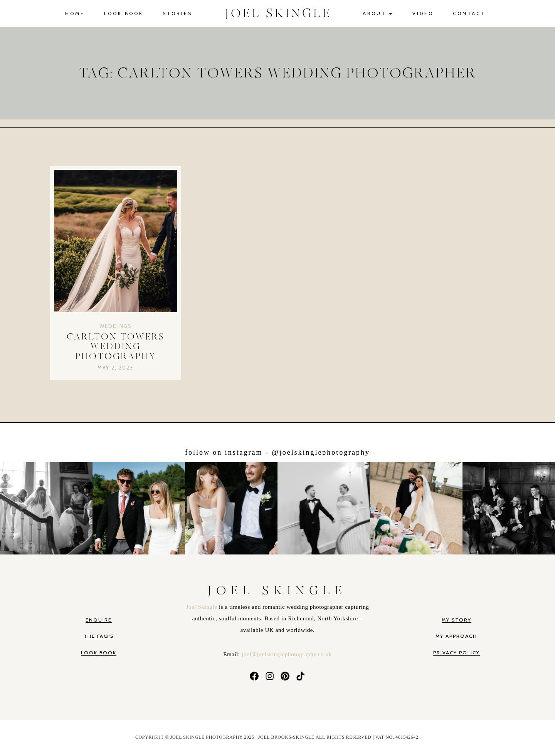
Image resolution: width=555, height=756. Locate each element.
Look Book (124, 13)
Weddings (116, 326)
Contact (469, 13)
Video (423, 13)
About (378, 14)
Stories (177, 13)
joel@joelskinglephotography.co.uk (287, 654)
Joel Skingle (203, 607)
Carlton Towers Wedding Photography (116, 347)
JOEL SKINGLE (278, 13)
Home (75, 13)
